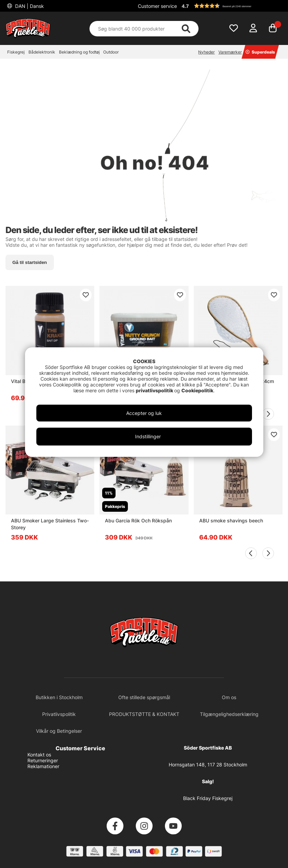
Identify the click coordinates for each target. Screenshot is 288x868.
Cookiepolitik (197, 390)
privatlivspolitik (155, 390)
